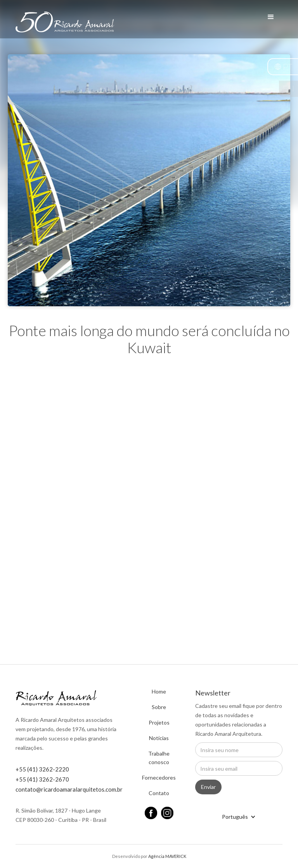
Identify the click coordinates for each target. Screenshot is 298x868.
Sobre (159, 707)
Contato (159, 793)
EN (288, 89)
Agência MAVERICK (167, 856)
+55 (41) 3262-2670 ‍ (42, 779)
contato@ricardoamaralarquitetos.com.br (69, 789)
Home (159, 691)
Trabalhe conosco (159, 758)
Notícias (159, 738)
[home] (65, 27)
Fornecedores (159, 777)
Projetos (159, 722)
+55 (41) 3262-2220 (42, 769)
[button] (283, 67)
